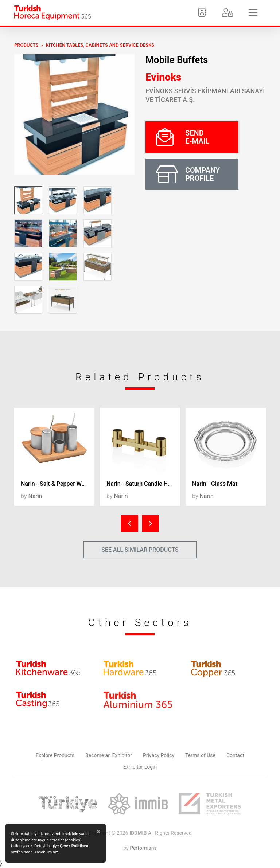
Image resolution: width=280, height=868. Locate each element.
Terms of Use (200, 755)
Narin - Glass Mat (215, 484)
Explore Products (55, 755)
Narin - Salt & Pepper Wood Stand (58, 484)
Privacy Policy (159, 755)
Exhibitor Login (140, 767)
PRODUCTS (26, 45)
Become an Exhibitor (109, 755)
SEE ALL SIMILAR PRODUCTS (140, 550)
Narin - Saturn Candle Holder (143, 484)
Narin (35, 496)
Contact (235, 755)
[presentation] (130, 523)
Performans (143, 848)
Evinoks (163, 77)
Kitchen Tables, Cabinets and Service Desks (100, 45)
